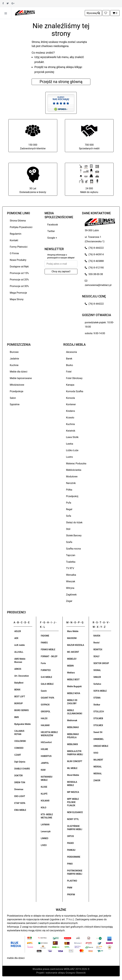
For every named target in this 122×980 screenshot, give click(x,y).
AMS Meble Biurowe (20, 660)
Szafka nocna (73, 549)
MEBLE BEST (73, 680)
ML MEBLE (72, 768)
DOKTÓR (18, 776)
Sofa (69, 516)
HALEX (44, 718)
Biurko (70, 365)
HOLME (44, 749)
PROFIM (71, 895)
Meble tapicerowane (21, 378)
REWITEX (98, 650)
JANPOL (45, 763)
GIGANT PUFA (47, 698)
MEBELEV (72, 659)
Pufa (69, 503)
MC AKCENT (73, 652)
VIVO (96, 753)
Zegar (69, 601)
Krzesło (70, 418)
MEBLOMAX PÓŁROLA (73, 736)
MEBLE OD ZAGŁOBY (72, 702)
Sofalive (97, 684)
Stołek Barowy (74, 535)
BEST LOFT (20, 697)
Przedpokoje (17, 391)
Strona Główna (18, 221)
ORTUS (71, 836)
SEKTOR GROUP (101, 663)
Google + (52, 238)
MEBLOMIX (73, 744)
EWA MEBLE (20, 810)
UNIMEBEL (99, 739)
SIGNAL (97, 670)
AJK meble (20, 645)
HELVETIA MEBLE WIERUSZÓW (49, 734)
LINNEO (45, 838)
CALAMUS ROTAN (19, 733)
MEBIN (70, 666)
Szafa (69, 542)
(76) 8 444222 (94, 248)
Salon (13, 398)
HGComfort (46, 742)
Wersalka (71, 575)
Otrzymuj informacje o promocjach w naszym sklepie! (61, 256)
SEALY (97, 656)
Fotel (69, 372)
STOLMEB (98, 718)
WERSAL (98, 767)
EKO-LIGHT (20, 796)
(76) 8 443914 (94, 254)
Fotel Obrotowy (74, 378)
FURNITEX (46, 670)
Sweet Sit (98, 732)
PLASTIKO (72, 881)
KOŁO (44, 808)
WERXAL (98, 774)
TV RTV (70, 568)
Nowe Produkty (18, 260)
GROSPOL (46, 712)
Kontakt (14, 240)
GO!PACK (45, 705)
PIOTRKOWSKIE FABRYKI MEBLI (75, 872)
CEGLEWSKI (20, 741)
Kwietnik (71, 431)
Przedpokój (72, 496)
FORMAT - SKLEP (49, 656)
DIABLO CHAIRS (22, 769)
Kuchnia (70, 424)
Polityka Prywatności (21, 227)
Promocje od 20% (19, 280)
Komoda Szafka (75, 391)
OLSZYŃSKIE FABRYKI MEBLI (75, 828)
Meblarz (71, 673)
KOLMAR (45, 801)
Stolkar (97, 705)
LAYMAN (45, 825)
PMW (70, 888)
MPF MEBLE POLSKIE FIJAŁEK (73, 802)
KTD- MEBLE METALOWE (47, 816)
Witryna (70, 588)
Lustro (70, 457)
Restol (97, 643)
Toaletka (71, 562)
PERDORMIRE (74, 857)
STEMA (97, 698)
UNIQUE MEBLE (101, 746)
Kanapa (70, 385)
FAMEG (44, 643)
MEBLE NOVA (74, 693)
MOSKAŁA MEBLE (72, 784)
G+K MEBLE (46, 677)
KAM (43, 770)
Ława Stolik (72, 437)
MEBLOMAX (73, 727)
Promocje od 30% (19, 286)
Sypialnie (15, 404)
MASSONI (72, 638)
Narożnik (71, 483)
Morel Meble (73, 775)
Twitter (51, 231)
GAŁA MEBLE (47, 684)
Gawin (44, 691)
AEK (16, 638)
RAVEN (97, 636)
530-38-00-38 (94, 274)
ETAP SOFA (20, 803)
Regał (69, 509)
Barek (69, 359)
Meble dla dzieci (19, 372)
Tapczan (71, 555)
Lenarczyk (46, 831)
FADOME (45, 636)
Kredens (71, 411)
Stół (68, 529)
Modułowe (72, 477)
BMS (17, 717)
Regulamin (16, 234)
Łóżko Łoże (72, 450)
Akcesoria (72, 352)
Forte (43, 663)
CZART (18, 755)
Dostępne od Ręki (19, 267)
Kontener (71, 404)
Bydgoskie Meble (23, 724)
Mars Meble (73, 631)
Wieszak (71, 581)
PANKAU (71, 850)
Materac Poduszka (76, 464)
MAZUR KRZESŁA (76, 645)
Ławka (70, 444)
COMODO (19, 748)
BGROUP (19, 703)
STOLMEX (98, 725)
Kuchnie (14, 365)
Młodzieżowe (17, 385)
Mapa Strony (17, 299)
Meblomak (72, 720)
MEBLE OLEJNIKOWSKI (75, 712)
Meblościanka (74, 470)
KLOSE (44, 787)
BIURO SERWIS (22, 710)
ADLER (18, 631)
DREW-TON (20, 782)
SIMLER (97, 677)
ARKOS (18, 669)
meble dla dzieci (16, 958)
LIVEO (44, 845)
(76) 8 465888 (94, 261)
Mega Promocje (18, 293)
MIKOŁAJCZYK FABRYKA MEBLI (75, 753)
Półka (69, 490)
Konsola (71, 398)
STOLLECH (99, 712)
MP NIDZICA (73, 792)
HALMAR (45, 725)
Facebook (53, 225)
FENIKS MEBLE (48, 650)
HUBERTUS (46, 756)
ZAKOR (97, 780)
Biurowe (14, 352)
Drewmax (19, 789)
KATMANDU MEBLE (47, 778)
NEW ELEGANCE (75, 812)
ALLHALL (19, 652)
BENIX (17, 690)
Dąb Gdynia (20, 762)
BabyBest (19, 683)
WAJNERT (98, 760)
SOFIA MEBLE (100, 691)
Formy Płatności (19, 247)
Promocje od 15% (19, 273)
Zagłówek (71, 595)
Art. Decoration (22, 676)
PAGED (71, 843)
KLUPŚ (44, 794)
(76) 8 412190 (94, 268)
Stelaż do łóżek (74, 522)
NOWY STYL (73, 819)
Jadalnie (14, 359)
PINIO (70, 864)
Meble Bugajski (75, 686)
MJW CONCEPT (75, 761)
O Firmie (14, 253)
